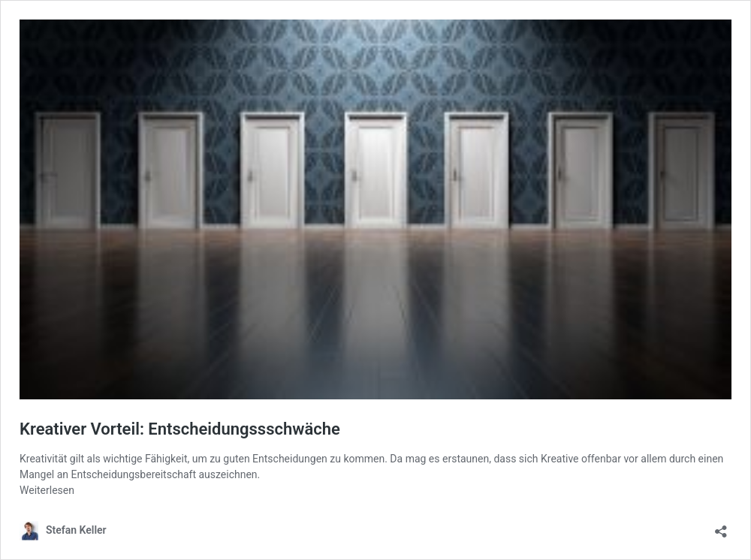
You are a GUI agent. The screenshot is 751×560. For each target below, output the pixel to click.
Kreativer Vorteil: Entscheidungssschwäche (180, 429)
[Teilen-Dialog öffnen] (721, 527)
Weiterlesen (47, 490)
